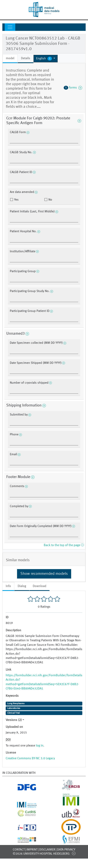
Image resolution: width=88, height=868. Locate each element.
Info (8, 586)
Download (39, 586)
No (50, 200)
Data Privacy (66, 850)
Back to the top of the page (64, 545)
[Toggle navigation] (10, 27)
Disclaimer (47, 850)
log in (40, 746)
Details (26, 58)
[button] (46, 59)
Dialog (22, 586)
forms (73, 88)
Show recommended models (44, 574)
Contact (19, 850)
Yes (16, 200)
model (10, 58)
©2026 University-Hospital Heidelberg (41, 854)
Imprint (32, 850)
